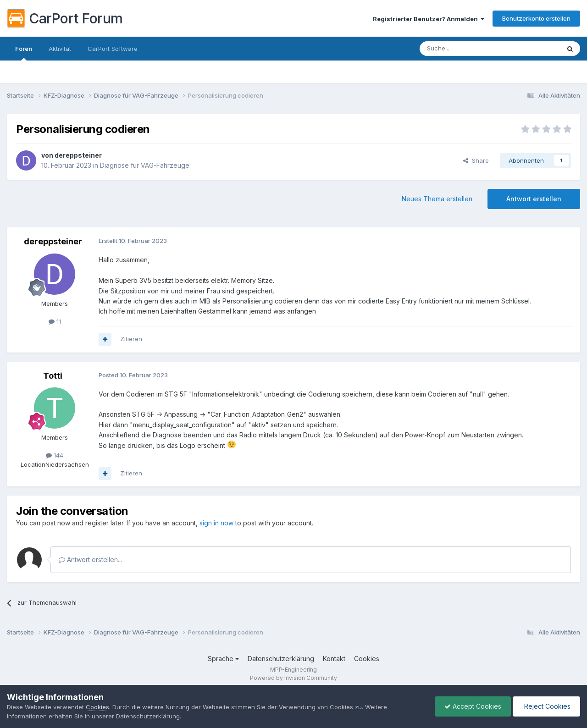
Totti (53, 376)
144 (55, 455)
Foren (24, 53)
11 (55, 321)
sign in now (216, 523)
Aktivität (60, 49)
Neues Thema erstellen (437, 199)
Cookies (367, 659)
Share (476, 160)
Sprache (223, 659)
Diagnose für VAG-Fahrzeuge (145, 165)
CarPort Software (113, 49)
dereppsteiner (78, 155)
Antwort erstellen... (90, 560)
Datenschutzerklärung (281, 659)
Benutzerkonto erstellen (536, 18)
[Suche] (466, 49)
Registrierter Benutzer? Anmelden (429, 19)
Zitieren (131, 339)
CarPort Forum (65, 18)
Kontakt (334, 659)
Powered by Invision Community (293, 678)
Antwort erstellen (534, 199)
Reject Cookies (546, 706)
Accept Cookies (473, 706)
